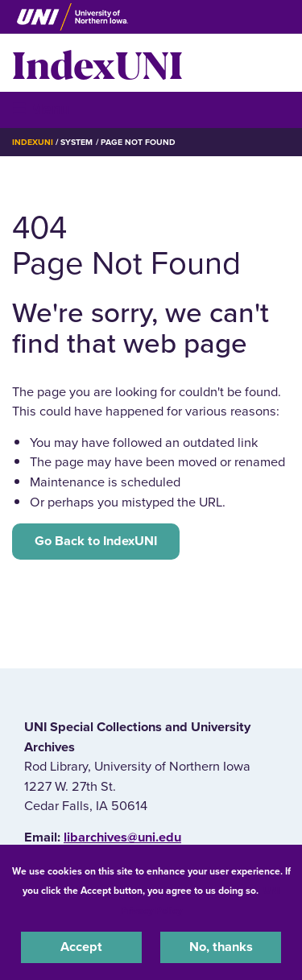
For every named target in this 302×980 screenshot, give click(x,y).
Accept (81, 947)
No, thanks (221, 947)
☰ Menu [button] (41, 109)
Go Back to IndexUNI (96, 541)
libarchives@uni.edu (122, 837)
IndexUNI (97, 63)
